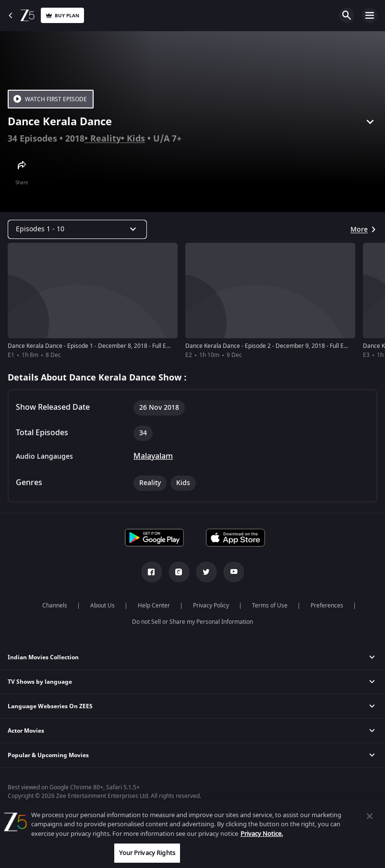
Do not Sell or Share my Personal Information (192, 622)
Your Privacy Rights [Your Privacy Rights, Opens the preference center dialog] (147, 853)
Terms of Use (270, 606)
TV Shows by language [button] (40, 682)
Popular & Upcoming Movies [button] (48, 755)
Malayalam (153, 456)
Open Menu (370, 15)
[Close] (370, 816)
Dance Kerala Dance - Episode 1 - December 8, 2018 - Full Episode (96, 346)
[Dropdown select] (77, 229)
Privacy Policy (211, 606)
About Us (102, 606)
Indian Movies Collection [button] (43, 657)
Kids (136, 139)
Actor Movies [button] (26, 731)
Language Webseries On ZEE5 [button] (50, 706)
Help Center (154, 606)
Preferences (327, 606)
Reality (106, 139)
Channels (55, 606)
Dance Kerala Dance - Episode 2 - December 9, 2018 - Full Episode (273, 346)
